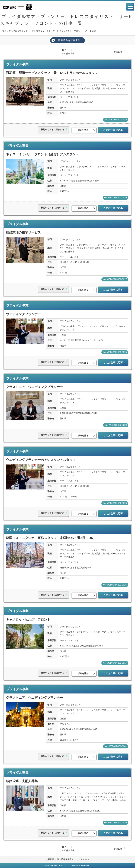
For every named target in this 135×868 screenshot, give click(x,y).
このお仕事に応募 (113, 130)
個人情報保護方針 (65, 859)
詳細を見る (83, 130)
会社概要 (50, 859)
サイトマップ (83, 859)
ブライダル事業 (17, 64)
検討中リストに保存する (53, 130)
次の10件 (118, 52)
